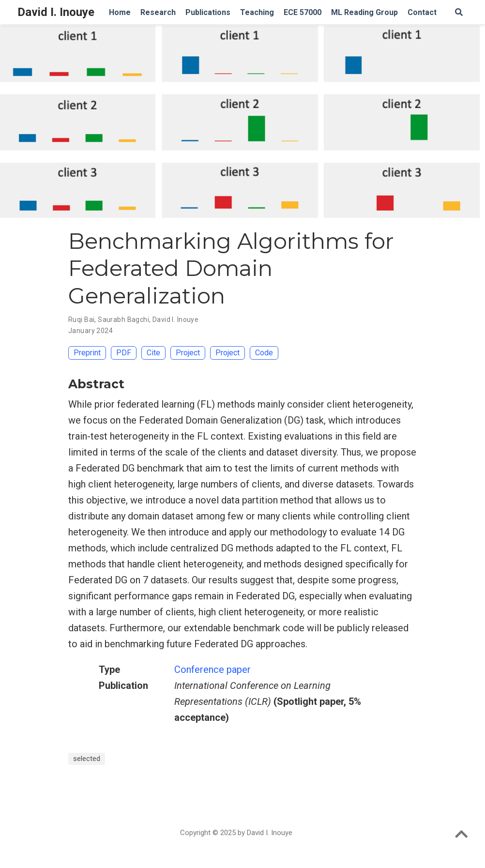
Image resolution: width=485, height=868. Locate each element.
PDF (124, 353)
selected (87, 759)
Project (188, 353)
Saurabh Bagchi (123, 320)
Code (264, 353)
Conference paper (212, 670)
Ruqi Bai (81, 320)
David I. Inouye (56, 12)
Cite (153, 353)
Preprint (87, 353)
